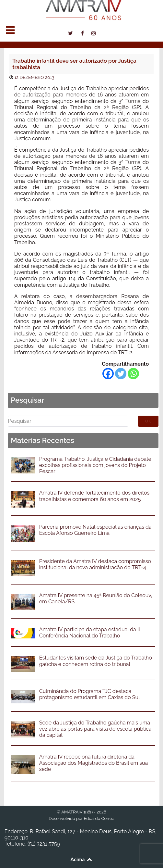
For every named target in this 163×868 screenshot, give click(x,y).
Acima (81, 859)
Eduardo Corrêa (99, 818)
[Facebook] (108, 374)
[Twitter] (121, 374)
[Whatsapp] (133, 374)
